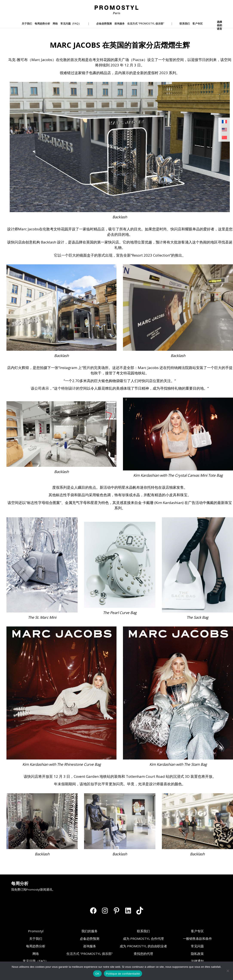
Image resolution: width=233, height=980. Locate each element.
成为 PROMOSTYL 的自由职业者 (143, 946)
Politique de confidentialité (123, 974)
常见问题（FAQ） (36, 961)
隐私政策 (197, 954)
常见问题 (197, 946)
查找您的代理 (143, 954)
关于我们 (36, 939)
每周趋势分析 (36, 946)
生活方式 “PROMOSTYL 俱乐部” (90, 954)
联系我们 (143, 931)
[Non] (228, 971)
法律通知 (197, 961)
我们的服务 (90, 931)
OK (97, 974)
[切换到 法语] (224, 122)
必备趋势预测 (90, 939)
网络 (36, 954)
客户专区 (197, 931)
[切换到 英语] (224, 130)
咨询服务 (90, 946)
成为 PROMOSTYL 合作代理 (143, 939)
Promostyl (36, 931)
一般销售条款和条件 (197, 939)
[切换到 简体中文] (224, 138)
